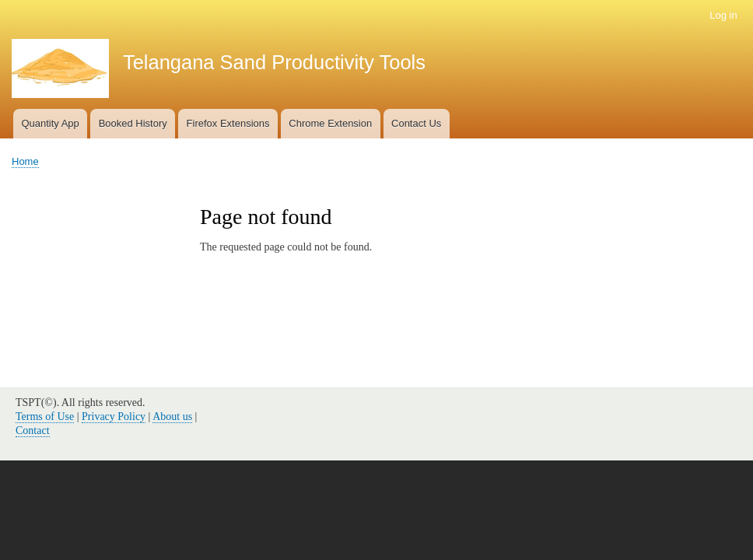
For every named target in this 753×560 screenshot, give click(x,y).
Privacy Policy (114, 416)
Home (25, 161)
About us (172, 416)
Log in (723, 15)
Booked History (133, 123)
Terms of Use (45, 416)
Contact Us (416, 123)
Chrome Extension (330, 123)
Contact (33, 430)
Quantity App (50, 123)
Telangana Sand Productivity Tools (274, 62)
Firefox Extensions (228, 123)
